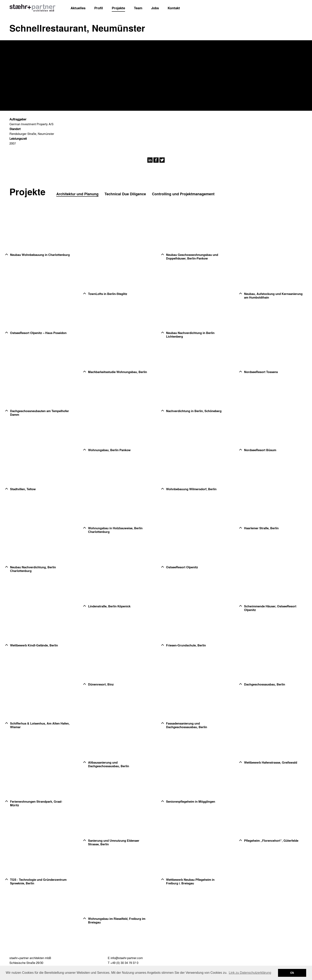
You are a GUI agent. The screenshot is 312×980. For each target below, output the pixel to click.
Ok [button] (292, 973)
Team (138, 8)
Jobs (155, 8)
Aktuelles (78, 8)
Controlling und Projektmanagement (183, 194)
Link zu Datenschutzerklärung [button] (250, 973)
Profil (99, 8)
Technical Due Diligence (125, 194)
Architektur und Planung (77, 194)
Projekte (118, 8)
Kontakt (174, 8)
